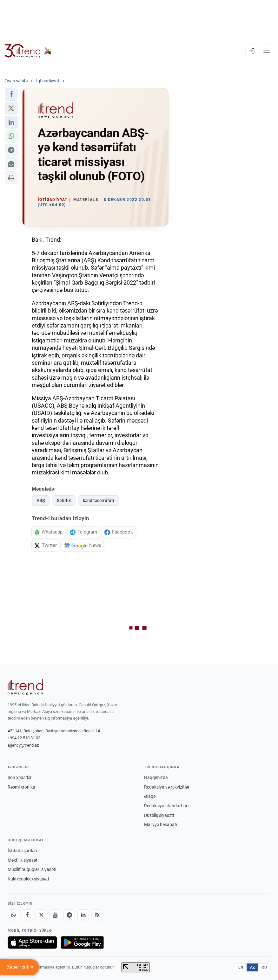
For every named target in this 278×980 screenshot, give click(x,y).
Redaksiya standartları (166, 806)
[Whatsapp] (13, 915)
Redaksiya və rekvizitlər (167, 787)
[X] (41, 915)
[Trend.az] (28, 51)
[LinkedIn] (83, 915)
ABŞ (41, 500)
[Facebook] (27, 915)
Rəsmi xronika (21, 787)
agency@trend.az (23, 745)
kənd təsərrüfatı (99, 500)
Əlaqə (150, 796)
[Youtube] (55, 915)
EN (241, 967)
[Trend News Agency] (25, 687)
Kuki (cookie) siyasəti (28, 879)
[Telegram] (69, 915)
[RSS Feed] (97, 915)
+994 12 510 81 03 (24, 738)
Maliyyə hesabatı (161, 825)
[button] (11, 94)
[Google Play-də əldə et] (82, 942)
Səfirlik (64, 500)
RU (264, 967)
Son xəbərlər (20, 777)
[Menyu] (267, 51)
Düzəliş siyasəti (159, 815)
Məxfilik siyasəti (23, 860)
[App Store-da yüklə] (32, 942)
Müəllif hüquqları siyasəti (32, 869)
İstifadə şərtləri (22, 851)
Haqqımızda (156, 777)
